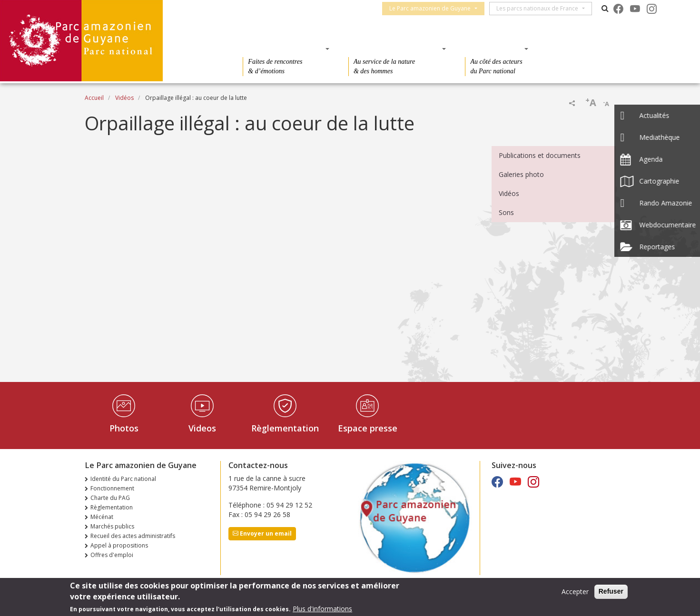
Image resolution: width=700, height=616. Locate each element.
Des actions (493, 49)
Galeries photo (521, 174)
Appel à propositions (119, 545)
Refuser (611, 591)
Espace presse (368, 428)
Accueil (94, 98)
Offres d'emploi (112, 555)
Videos (202, 428)
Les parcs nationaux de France (542, 8)
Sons (506, 212)
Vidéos (124, 98)
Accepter (575, 592)
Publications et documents (540, 155)
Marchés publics (112, 526)
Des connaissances (394, 49)
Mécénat (102, 517)
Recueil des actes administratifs (133, 536)
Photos (124, 428)
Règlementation (285, 428)
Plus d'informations (322, 609)
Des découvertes (283, 49)
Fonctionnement (112, 488)
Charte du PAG (110, 498)
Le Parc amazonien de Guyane (434, 8)
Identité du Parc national (123, 479)
